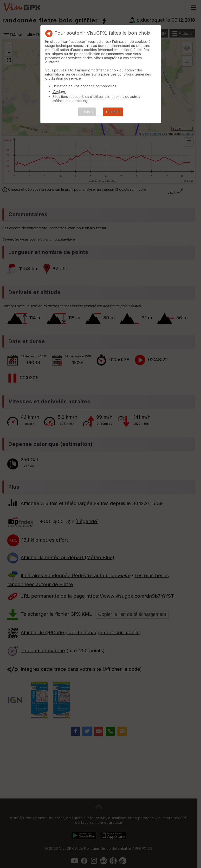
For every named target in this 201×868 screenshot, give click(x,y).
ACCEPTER (113, 112)
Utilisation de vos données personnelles (84, 86)
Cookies (59, 91)
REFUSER (87, 112)
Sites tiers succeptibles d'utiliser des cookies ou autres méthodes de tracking (96, 99)
